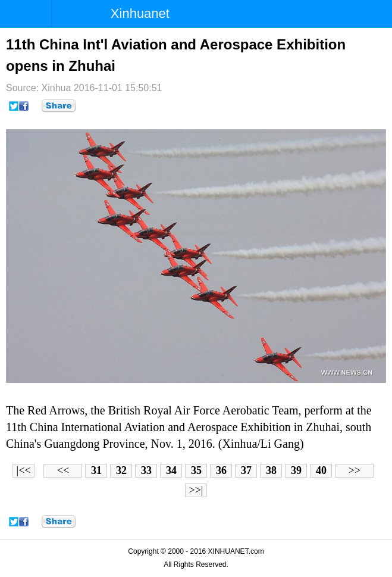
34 (171, 470)
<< (63, 470)
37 (246, 470)
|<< (24, 470)
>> (355, 470)
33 (146, 470)
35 (196, 470)
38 (271, 470)
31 (96, 470)
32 (121, 470)
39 (296, 470)
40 (321, 470)
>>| (196, 490)
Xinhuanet (140, 13)
